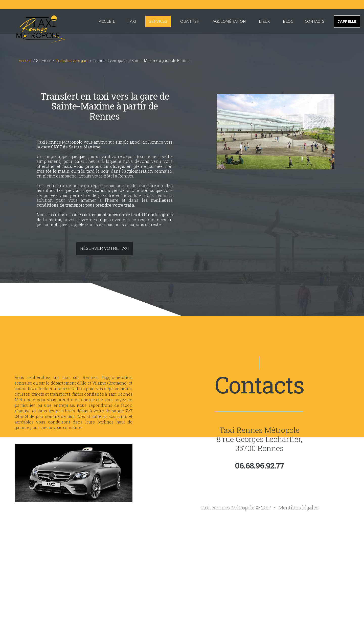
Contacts (315, 21)
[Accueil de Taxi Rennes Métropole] (34, 28)
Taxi (132, 21)
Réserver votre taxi (105, 248)
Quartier (190, 21)
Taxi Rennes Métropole (259, 430)
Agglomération (229, 21)
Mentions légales (298, 507)
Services (158, 21)
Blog (288, 21)
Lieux (264, 21)
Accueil (107, 21)
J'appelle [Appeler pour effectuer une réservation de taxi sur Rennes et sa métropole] (347, 21)
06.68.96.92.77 (259, 466)
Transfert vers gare (72, 61)
